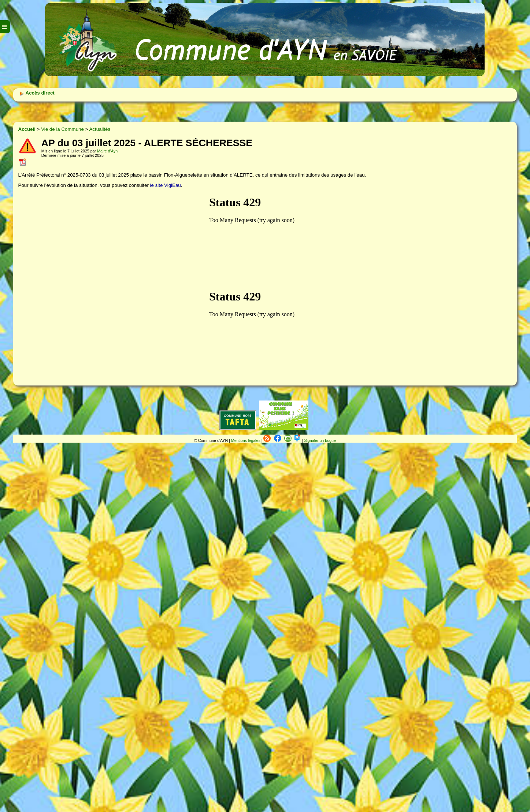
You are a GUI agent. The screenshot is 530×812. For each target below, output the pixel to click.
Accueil (27, 129)
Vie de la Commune (62, 129)
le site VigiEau (166, 185)
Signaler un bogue (320, 440)
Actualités (100, 129)
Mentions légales (246, 440)
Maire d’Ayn (107, 151)
